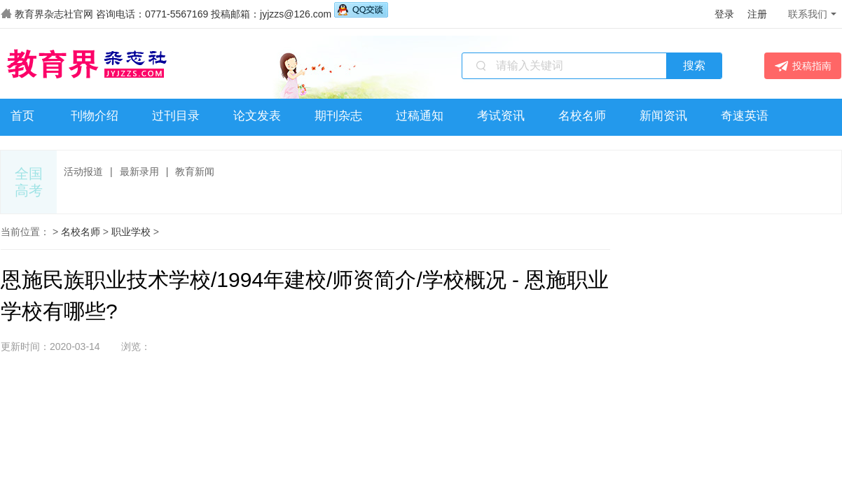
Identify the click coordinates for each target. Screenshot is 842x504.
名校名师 (582, 116)
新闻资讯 (663, 116)
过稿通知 (420, 116)
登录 (724, 14)
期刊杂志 (338, 116)
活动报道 (83, 171)
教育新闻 (195, 171)
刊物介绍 (95, 116)
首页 (22, 116)
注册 (757, 14)
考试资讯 (501, 116)
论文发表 (257, 116)
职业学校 (131, 232)
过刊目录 (176, 116)
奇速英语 (745, 116)
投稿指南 (803, 66)
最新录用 (139, 171)
